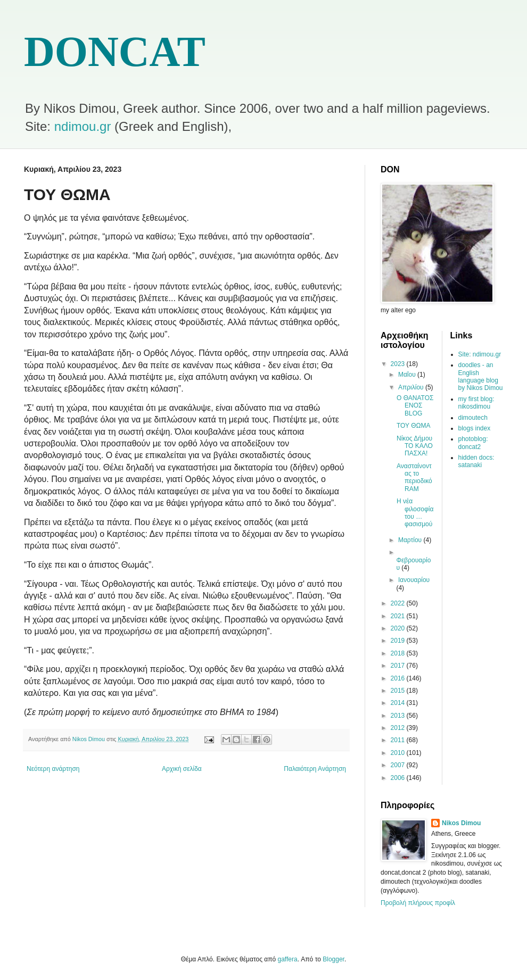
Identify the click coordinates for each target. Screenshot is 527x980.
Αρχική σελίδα (182, 769)
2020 (399, 628)
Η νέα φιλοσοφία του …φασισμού (415, 513)
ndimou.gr (83, 126)
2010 (399, 753)
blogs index (475, 428)
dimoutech (473, 418)
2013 (399, 716)
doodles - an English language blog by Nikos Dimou (481, 376)
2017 (399, 666)
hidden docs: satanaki (476, 461)
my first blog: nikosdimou (476, 403)
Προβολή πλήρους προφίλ (418, 903)
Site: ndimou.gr (480, 354)
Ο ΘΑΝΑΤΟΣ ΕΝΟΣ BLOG (415, 406)
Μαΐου (408, 375)
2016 (399, 678)
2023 (399, 364)
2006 (399, 778)
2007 (399, 765)
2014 (399, 703)
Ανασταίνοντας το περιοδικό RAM (414, 477)
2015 (399, 691)
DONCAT (115, 52)
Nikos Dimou (461, 823)
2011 (399, 740)
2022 (399, 603)
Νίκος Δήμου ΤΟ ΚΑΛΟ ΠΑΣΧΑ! (415, 446)
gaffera (288, 959)
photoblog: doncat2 (473, 443)
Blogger (334, 959)
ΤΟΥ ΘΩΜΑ (414, 426)
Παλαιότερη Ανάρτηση (315, 769)
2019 (399, 641)
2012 (399, 728)
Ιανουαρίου (414, 580)
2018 (399, 653)
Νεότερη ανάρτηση (53, 769)
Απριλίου (412, 387)
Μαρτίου (411, 540)
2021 (399, 616)
